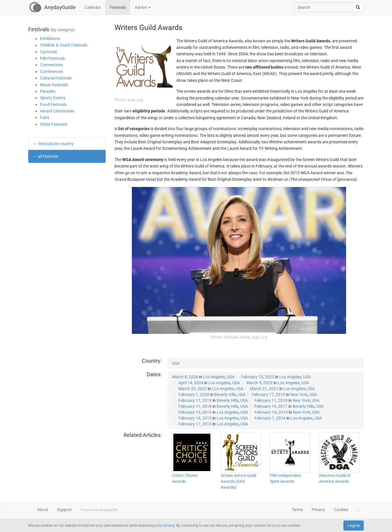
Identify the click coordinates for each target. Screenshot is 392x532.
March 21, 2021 (264, 389)
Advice (143, 7)
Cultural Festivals (56, 78)
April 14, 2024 (191, 383)
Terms (297, 510)
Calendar (93, 7)
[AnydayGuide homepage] (52, 7)
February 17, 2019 (269, 395)
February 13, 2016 (195, 412)
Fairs (45, 117)
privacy (169, 526)
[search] (358, 7)
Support (64, 510)
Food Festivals (53, 105)
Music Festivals (54, 85)
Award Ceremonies (57, 111)
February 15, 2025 (258, 377)
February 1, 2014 (270, 418)
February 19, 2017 (271, 406)
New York (299, 395)
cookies (47, 526)
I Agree (354, 526)
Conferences (52, 72)
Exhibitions (50, 39)
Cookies (341, 510)
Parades (48, 91)
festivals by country (56, 144)
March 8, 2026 (185, 377)
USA (176, 363)
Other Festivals (54, 124)
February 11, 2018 (271, 400)
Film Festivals (52, 58)
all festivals (48, 156)
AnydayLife (109, 510)
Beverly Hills (225, 395)
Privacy (318, 510)
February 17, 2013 (195, 424)
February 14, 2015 (271, 412)
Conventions (52, 65)
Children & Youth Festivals (64, 45)
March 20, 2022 (193, 389)
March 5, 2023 (259, 383)
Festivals (118, 7)
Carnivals (49, 52)
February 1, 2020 (194, 395)
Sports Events (53, 98)
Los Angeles (214, 377)
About (43, 510)
